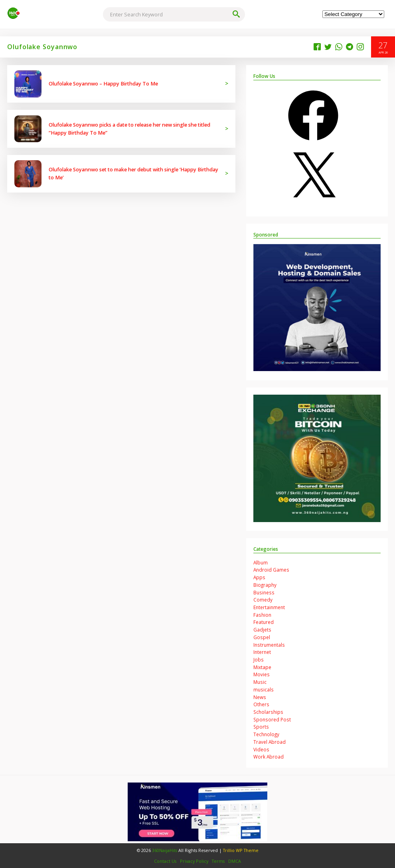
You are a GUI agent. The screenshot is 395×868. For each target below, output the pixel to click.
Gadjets (262, 630)
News (260, 697)
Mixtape (262, 667)
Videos (261, 749)
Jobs (259, 659)
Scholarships (268, 712)
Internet (262, 652)
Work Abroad (269, 757)
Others (261, 704)
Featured (264, 622)
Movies (262, 674)
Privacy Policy (194, 861)
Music (260, 682)
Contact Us (165, 861)
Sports (261, 727)
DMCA (235, 861)
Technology (266, 734)
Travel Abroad (270, 742)
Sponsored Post (272, 719)
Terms (218, 861)
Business (264, 592)
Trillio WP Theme (241, 850)
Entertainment (269, 607)
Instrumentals (269, 645)
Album (261, 562)
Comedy (263, 600)
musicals (264, 689)
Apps (259, 577)
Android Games (271, 570)
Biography (265, 585)
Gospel (262, 637)
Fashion (262, 615)
